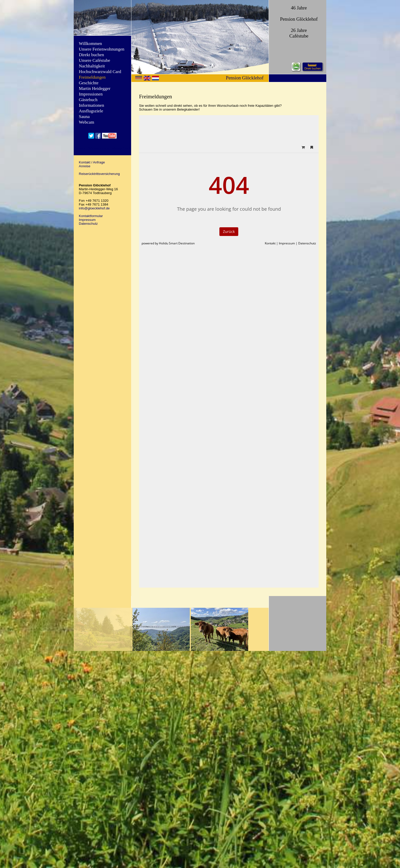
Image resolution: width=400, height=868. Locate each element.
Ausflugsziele (91, 111)
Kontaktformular (91, 216)
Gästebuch (88, 100)
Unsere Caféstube (95, 60)
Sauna (84, 117)
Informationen (91, 105)
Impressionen (91, 94)
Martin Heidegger (95, 88)
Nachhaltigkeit (92, 66)
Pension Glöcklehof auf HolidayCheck (102, 148)
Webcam (86, 122)
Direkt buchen (91, 55)
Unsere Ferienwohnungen (102, 49)
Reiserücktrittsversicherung (99, 174)
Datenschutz (88, 224)
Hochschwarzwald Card (100, 72)
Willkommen (90, 44)
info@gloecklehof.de (94, 208)
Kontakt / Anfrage (92, 162)
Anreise (85, 166)
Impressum (87, 220)
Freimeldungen (92, 77)
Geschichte (89, 83)
